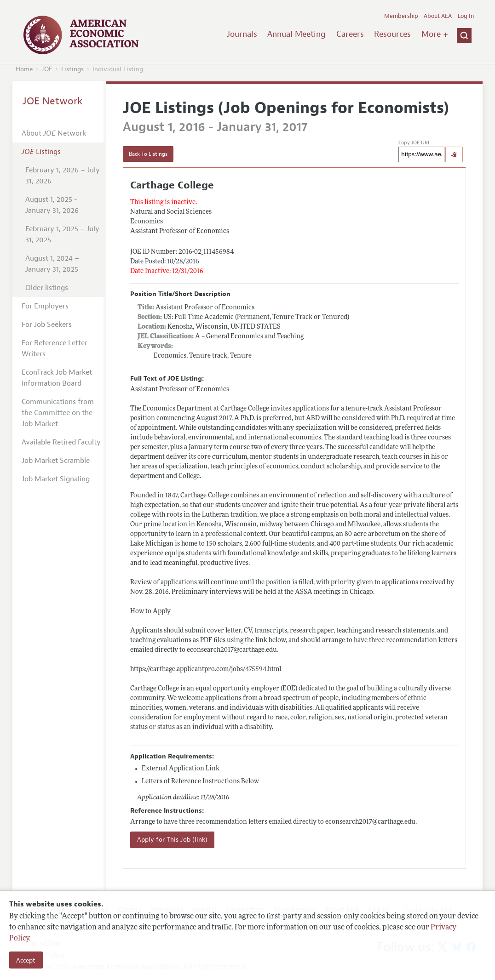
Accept (26, 960)
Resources (392, 34)
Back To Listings (148, 154)
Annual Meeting (296, 34)
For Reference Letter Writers (55, 348)
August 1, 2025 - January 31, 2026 (52, 205)
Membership (401, 16)
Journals (242, 34)
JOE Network (53, 101)
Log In (466, 16)
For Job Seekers (47, 325)
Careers (350, 34)
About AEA (438, 16)
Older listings (47, 288)
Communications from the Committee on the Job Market (58, 413)
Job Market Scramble (56, 461)
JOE (47, 69)
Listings (72, 69)
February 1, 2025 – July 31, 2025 (62, 234)
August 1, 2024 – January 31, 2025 (52, 264)
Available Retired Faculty (61, 442)
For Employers (45, 306)
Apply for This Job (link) (172, 840)
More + (435, 34)
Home (24, 69)
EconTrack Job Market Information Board (57, 378)
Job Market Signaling (56, 479)
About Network (54, 133)
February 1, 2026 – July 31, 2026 (63, 176)
